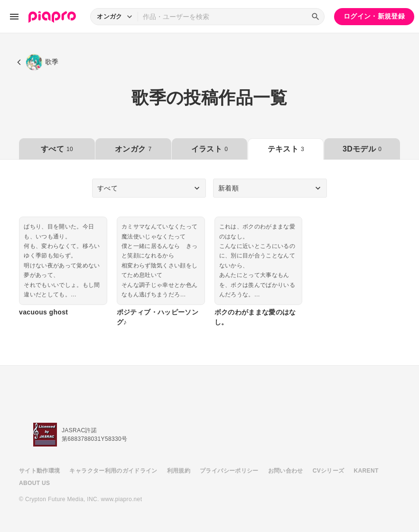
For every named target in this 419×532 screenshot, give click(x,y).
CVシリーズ (329, 471)
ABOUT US (34, 483)
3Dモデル (362, 149)
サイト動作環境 (39, 471)
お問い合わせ (286, 471)
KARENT (366, 471)
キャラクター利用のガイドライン (113, 471)
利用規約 (179, 471)
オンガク (133, 149)
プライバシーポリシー (229, 471)
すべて (57, 149)
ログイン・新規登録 (374, 16)
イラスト (209, 149)
